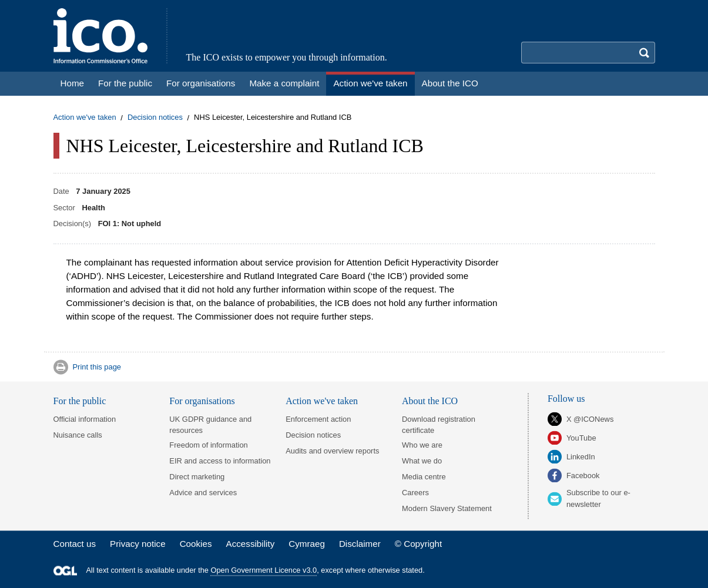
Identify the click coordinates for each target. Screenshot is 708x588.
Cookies (196, 544)
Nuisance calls (78, 435)
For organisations (202, 401)
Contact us (75, 544)
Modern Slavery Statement (447, 508)
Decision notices (155, 118)
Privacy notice (138, 544)
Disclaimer (360, 544)
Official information (85, 419)
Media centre (424, 477)
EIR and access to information (220, 461)
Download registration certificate (439, 425)
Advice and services (203, 493)
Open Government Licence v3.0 (264, 571)
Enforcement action (318, 419)
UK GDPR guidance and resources (210, 425)
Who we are (422, 445)
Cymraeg (307, 544)
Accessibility (251, 544)
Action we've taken (85, 118)
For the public (80, 401)
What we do (422, 461)
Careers (415, 493)
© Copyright (418, 544)
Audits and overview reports (332, 451)
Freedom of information (208, 445)
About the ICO (430, 401)
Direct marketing (197, 477)
